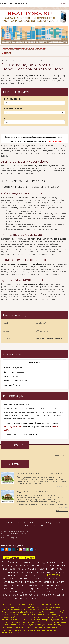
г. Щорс (42, 61)
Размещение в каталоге (35, 525)
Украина (17, 61)
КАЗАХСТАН (7, 331)
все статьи (61, 511)
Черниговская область (30, 61)
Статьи (32, 522)
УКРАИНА (6, 339)
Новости (21, 522)
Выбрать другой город (50, 522)
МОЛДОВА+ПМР (43, 331)
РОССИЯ (6, 323)
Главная (9, 522)
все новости (60, 455)
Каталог (9, 61)
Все (34, 103)
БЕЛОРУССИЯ (41, 323)
